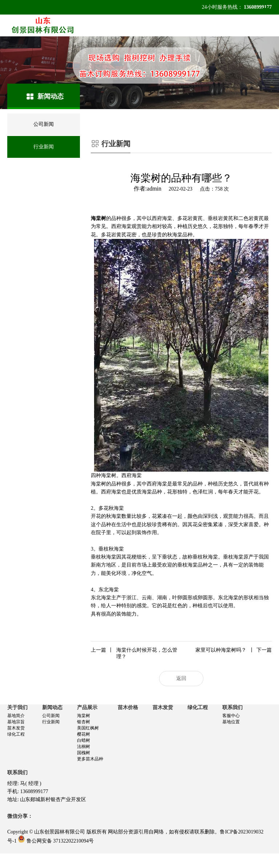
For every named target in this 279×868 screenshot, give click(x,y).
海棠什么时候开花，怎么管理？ (134, 653)
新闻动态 (52, 707)
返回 (181, 678)
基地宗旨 (16, 722)
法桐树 (84, 747)
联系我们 (232, 707)
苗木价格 (128, 707)
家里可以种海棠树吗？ (234, 650)
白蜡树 (84, 740)
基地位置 (231, 722)
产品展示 (87, 707)
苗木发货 (16, 728)
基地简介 (16, 716)
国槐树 (84, 753)
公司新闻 (51, 716)
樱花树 (84, 734)
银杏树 (84, 722)
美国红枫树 (88, 728)
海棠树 (84, 716)
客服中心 (231, 716)
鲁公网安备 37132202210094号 (60, 841)
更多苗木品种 (90, 759)
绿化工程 (16, 734)
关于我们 (17, 707)
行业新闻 (51, 722)
